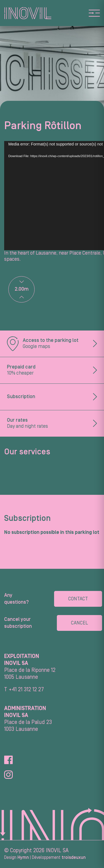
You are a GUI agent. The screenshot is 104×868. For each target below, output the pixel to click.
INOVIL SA (57, 851)
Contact (78, 599)
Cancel (79, 623)
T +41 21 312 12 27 (24, 690)
